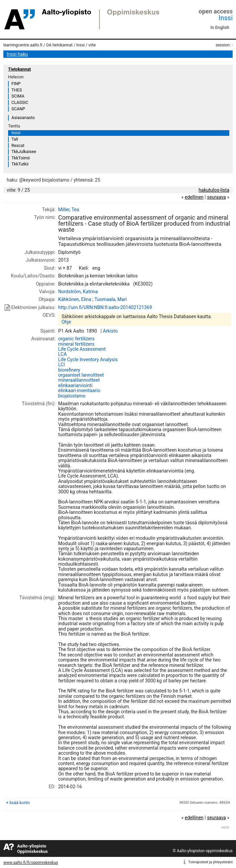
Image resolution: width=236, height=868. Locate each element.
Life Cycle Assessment (82, 349)
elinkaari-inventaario (79, 390)
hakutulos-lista (214, 190)
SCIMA (18, 96)
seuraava (217, 197)
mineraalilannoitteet (79, 380)
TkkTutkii (20, 164)
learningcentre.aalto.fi (23, 45)
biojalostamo (72, 396)
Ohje (66, 322)
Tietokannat (19, 69)
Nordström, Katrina (78, 292)
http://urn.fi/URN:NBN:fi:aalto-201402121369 (105, 307)
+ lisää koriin (18, 803)
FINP (16, 84)
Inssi (226, 18)
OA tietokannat (59, 45)
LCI (62, 365)
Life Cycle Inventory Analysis (88, 360)
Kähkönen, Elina (75, 299)
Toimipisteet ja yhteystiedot (210, 862)
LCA (62, 354)
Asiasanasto (23, 118)
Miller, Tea (69, 210)
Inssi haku (17, 54)
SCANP (18, 109)
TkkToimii (21, 158)
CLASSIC (20, 102)
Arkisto (110, 331)
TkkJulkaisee (24, 152)
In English (220, 27)
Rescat (18, 145)
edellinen (194, 197)
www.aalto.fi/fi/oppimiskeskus (31, 863)
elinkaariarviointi (75, 385)
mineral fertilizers (76, 344)
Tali (15, 139)
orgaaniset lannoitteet (81, 375)
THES (17, 90)
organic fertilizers (76, 339)
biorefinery (69, 370)
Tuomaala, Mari (111, 299)
